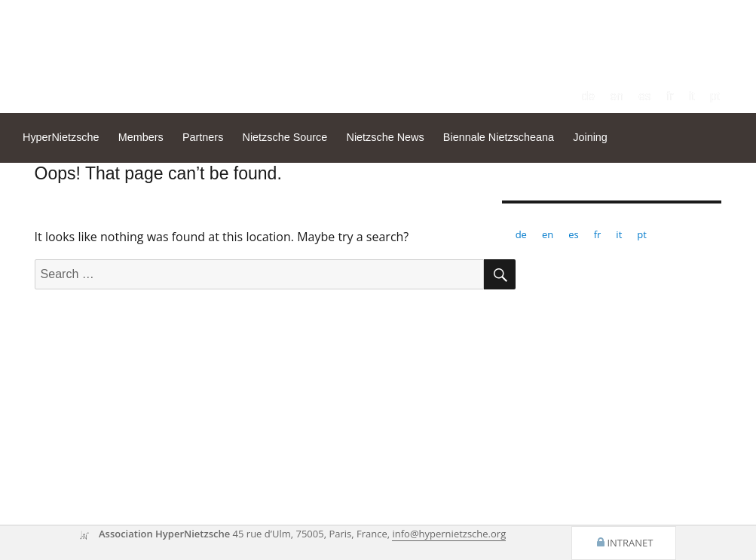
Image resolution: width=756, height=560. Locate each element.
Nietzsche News (385, 137)
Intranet (630, 543)
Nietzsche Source (285, 137)
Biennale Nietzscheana (499, 137)
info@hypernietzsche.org (449, 534)
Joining (590, 137)
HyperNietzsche (61, 137)
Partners (203, 137)
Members (141, 137)
